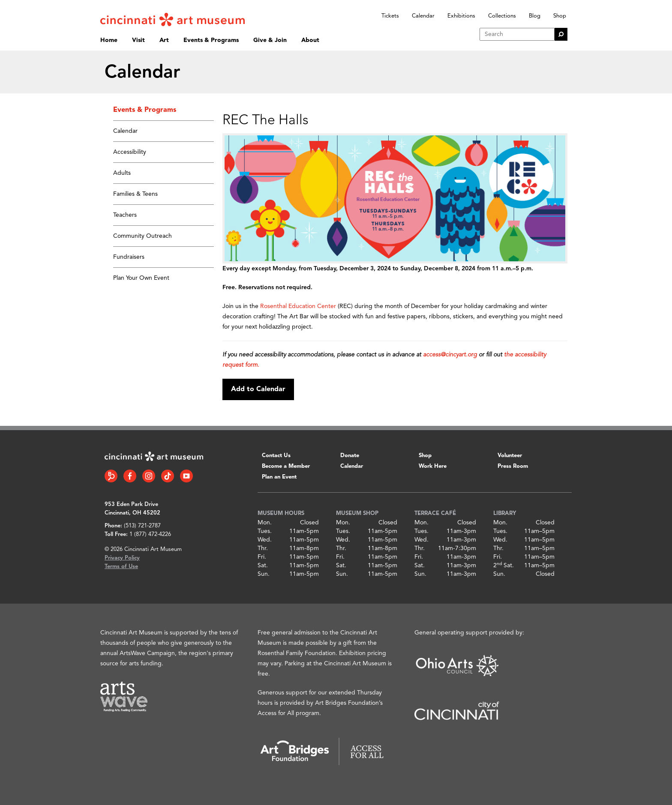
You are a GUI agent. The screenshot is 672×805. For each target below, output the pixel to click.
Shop (560, 16)
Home (109, 40)
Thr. (263, 548)
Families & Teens (135, 194)
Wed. (265, 540)
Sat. (263, 566)
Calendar (423, 16)
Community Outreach (142, 236)
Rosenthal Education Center (298, 306)
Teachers (125, 215)
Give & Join (270, 40)
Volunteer (510, 456)
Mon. (265, 523)
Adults (122, 173)
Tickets (390, 16)
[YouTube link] (186, 476)
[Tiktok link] (168, 476)
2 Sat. (504, 566)
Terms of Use (121, 567)
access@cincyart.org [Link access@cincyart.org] (450, 355)
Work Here (433, 466)
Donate (350, 456)
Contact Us (276, 456)
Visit (138, 40)
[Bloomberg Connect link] (111, 476)
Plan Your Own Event (141, 278)
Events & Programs (211, 40)
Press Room (513, 466)
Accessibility (130, 152)
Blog (535, 16)
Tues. (265, 531)
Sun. (264, 574)
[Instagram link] (149, 476)
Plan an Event (279, 477)
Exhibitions (461, 16)
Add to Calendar (258, 389)
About (310, 40)
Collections (502, 16)
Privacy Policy (122, 558)
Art (164, 40)
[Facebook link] (130, 476)
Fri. (262, 557)
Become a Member (286, 466)
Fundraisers (129, 257)
